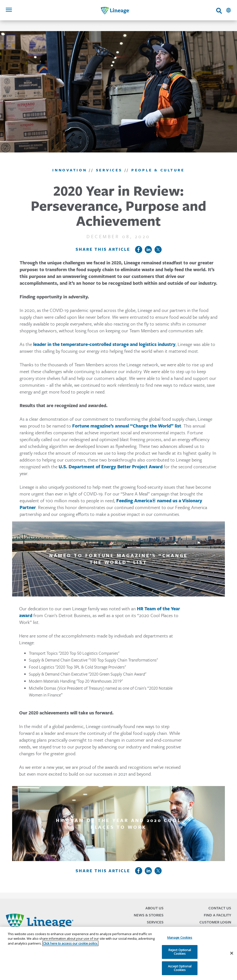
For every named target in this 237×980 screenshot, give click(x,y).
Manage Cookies (180, 938)
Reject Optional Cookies (180, 952)
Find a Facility (217, 915)
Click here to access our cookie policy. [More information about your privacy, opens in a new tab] (70, 943)
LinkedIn (148, 250)
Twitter (158, 250)
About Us (154, 908)
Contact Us (220, 908)
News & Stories (149, 915)
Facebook (139, 250)
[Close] (232, 953)
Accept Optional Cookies (180, 968)
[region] (118, 953)
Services (155, 922)
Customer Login (215, 922)
